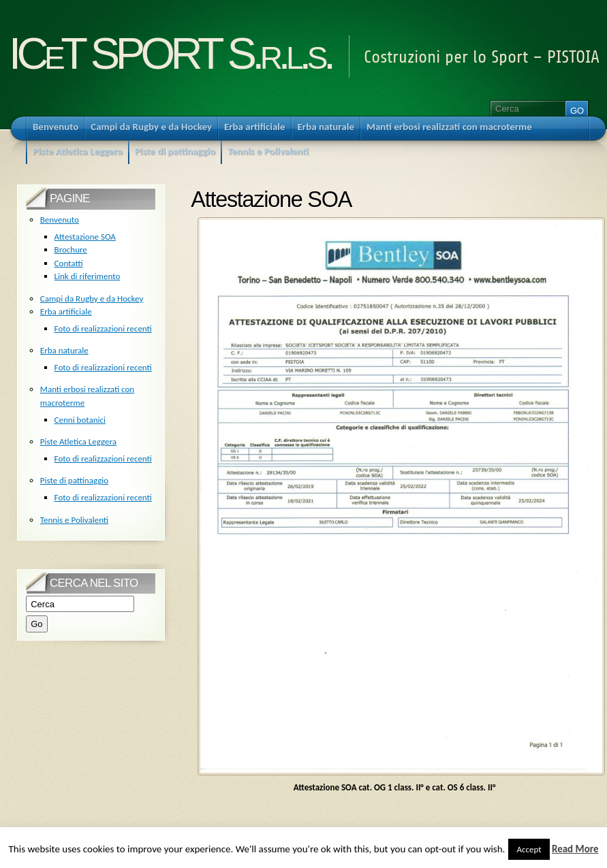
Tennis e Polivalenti (74, 520)
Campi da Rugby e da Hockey (92, 299)
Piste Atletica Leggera (78, 441)
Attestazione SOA (85, 237)
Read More (575, 849)
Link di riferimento (88, 276)
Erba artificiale (66, 311)
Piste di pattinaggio (74, 480)
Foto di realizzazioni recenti (103, 328)
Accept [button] (529, 849)
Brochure (71, 250)
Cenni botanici (80, 420)
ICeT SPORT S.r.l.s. (170, 53)
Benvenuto (60, 220)
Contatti (69, 263)
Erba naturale (64, 350)
